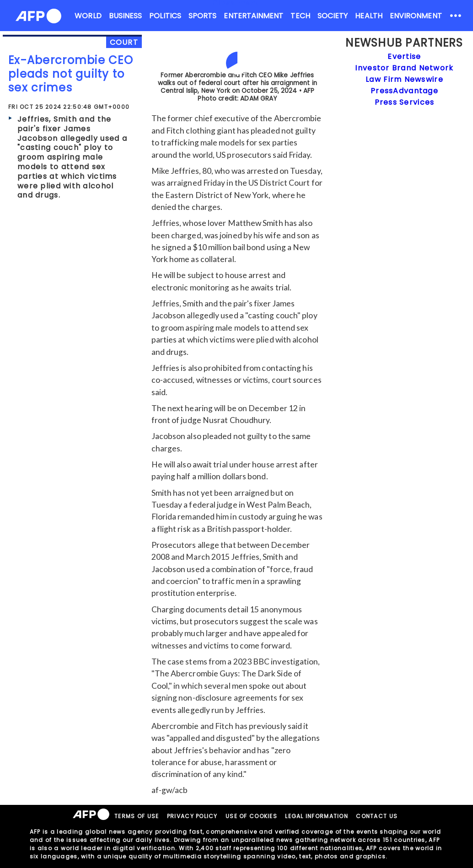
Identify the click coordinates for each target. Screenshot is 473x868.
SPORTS (202, 16)
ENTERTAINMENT (253, 16)
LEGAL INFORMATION (317, 816)
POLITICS (165, 16)
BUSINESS (126, 16)
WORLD (88, 16)
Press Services (405, 102)
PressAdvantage (404, 91)
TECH (300, 16)
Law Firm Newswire (404, 79)
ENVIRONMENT (416, 16)
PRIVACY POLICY (192, 816)
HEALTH (368, 16)
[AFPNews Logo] (38, 18)
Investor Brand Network (404, 68)
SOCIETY (333, 16)
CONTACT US (377, 816)
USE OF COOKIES (251, 816)
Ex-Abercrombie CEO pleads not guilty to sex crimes (71, 74)
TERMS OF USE (137, 816)
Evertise (404, 56)
